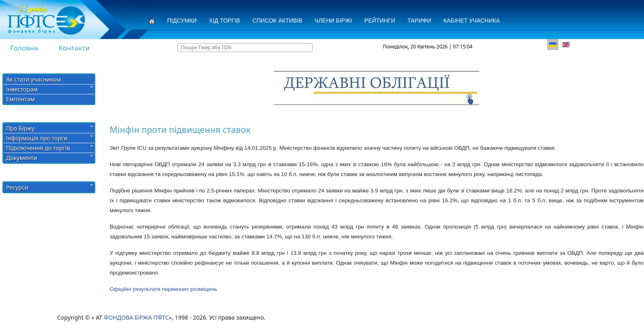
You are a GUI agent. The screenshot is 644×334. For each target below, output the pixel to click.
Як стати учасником (33, 79)
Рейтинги (380, 21)
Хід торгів (225, 21)
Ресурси (17, 187)
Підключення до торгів (38, 148)
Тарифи (419, 21)
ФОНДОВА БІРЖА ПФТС (137, 317)
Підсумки (182, 21)
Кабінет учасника (472, 21)
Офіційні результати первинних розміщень (163, 289)
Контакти (74, 48)
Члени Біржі (333, 21)
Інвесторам (22, 89)
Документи (22, 158)
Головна (24, 48)
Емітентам (21, 99)
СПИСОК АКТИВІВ (277, 21)
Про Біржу (20, 128)
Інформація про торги (37, 138)
